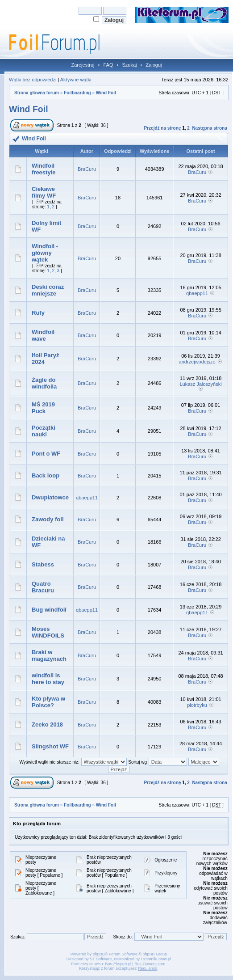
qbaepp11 (197, 293)
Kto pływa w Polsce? (48, 702)
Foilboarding (77, 93)
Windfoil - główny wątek (45, 253)
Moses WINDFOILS (48, 632)
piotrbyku (197, 705)
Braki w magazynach (49, 655)
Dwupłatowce (50, 497)
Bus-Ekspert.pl (118, 964)
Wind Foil (106, 93)
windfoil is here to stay (48, 679)
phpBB (99, 954)
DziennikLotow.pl (156, 959)
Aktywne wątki (76, 80)
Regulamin (148, 968)
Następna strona (209, 128)
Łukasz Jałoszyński (201, 384)
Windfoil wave (43, 335)
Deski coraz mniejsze (48, 290)
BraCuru (87, 169)
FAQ (108, 65)
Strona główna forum (37, 93)
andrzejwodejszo (197, 362)
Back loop (46, 475)
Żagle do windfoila (44, 383)
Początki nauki (44, 431)
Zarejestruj (83, 65)
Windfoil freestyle (44, 169)
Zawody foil (48, 519)
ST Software (101, 959)
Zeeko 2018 (47, 724)
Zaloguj (154, 65)
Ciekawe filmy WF (44, 192)
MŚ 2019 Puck (43, 408)
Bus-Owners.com (150, 964)
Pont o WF (46, 454)
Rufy (38, 313)
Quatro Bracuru (43, 587)
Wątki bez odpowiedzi (33, 80)
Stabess (43, 564)
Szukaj (129, 65)
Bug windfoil (49, 610)
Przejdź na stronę (163, 128)
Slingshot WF (50, 746)
